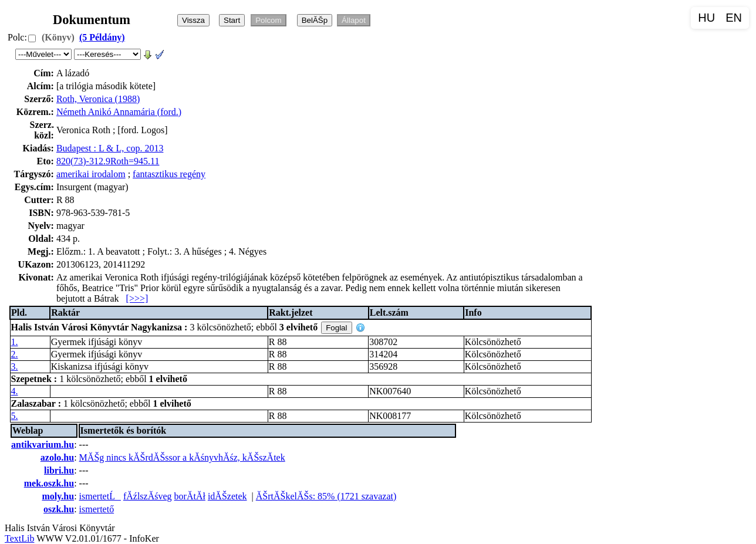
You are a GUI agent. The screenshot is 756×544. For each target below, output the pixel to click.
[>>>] (137, 298)
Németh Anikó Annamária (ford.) (119, 112)
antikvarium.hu (43, 445)
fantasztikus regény (169, 174)
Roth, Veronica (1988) (98, 99)
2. (15, 354)
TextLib (19, 538)
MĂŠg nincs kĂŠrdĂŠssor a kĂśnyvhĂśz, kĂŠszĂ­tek (182, 457)
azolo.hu (57, 457)
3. (15, 366)
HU (706, 18)
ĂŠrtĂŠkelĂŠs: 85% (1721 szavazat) (326, 496)
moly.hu (58, 496)
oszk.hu (59, 509)
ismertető (97, 509)
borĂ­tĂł (190, 496)
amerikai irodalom (91, 174)
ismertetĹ (100, 496)
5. (15, 416)
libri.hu (59, 470)
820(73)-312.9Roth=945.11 (108, 161)
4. (15, 391)
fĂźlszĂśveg (148, 496)
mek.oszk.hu (49, 483)
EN (734, 18)
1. (15, 342)
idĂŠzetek (227, 496)
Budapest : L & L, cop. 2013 (110, 148)
